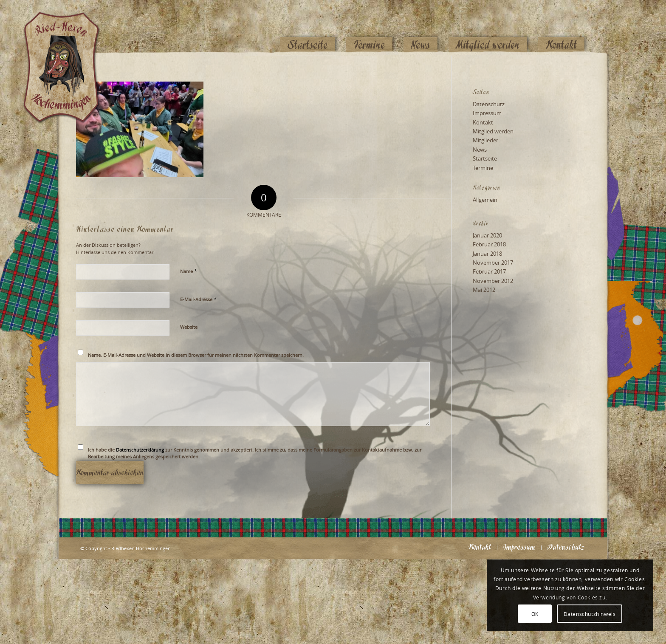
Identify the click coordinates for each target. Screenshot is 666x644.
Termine (483, 168)
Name (189, 271)
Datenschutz (489, 104)
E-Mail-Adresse (198, 299)
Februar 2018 (489, 244)
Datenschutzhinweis (590, 614)
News (480, 150)
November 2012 (493, 281)
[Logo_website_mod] (68, 28)
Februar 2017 (489, 271)
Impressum (487, 113)
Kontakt (483, 122)
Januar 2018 (487, 254)
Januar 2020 (487, 235)
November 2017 (493, 263)
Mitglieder (485, 140)
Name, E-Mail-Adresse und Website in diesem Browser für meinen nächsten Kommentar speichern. (196, 355)
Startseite (485, 158)
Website (189, 327)
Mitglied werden (493, 131)
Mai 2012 (484, 290)
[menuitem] (308, 28)
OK (535, 614)
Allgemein (485, 200)
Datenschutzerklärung (140, 450)
